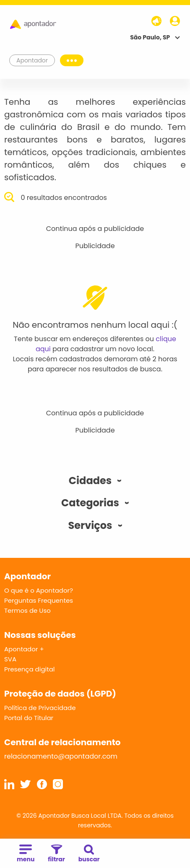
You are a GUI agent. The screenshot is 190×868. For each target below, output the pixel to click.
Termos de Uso (27, 610)
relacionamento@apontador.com (61, 756)
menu (26, 854)
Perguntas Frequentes (39, 600)
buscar (89, 854)
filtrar (56, 854)
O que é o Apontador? (39, 590)
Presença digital (30, 669)
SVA (10, 659)
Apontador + (24, 649)
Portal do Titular (29, 718)
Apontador (32, 60)
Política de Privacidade (40, 708)
